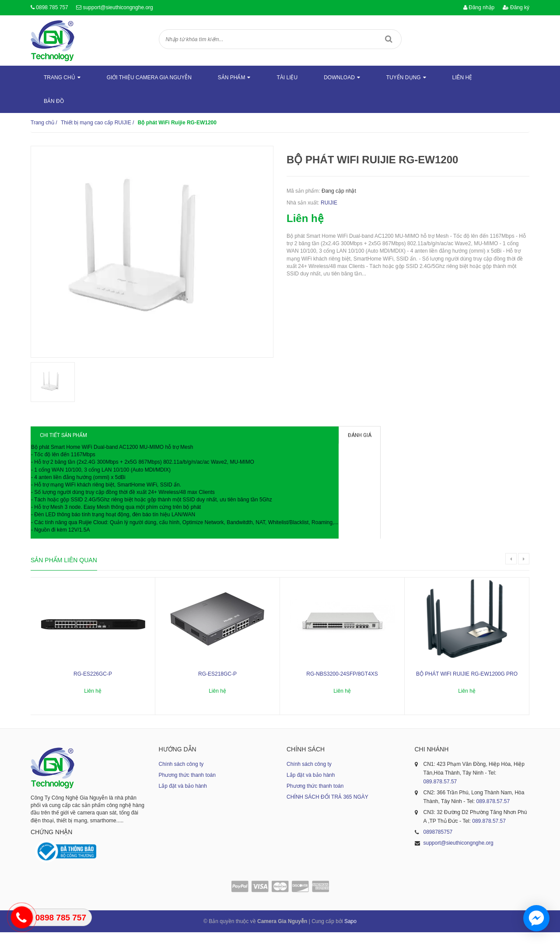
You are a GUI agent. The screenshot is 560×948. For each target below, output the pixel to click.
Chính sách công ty (181, 780)
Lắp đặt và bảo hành (183, 802)
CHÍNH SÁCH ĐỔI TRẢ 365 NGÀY (327, 813)
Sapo (350, 937)
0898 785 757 (52, 7)
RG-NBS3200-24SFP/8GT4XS (342, 690)
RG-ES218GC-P (217, 690)
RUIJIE (329, 203)
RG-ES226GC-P (93, 690)
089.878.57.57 (440, 797)
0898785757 (438, 848)
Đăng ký (516, 7)
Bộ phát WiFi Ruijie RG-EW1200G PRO (467, 690)
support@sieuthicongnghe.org (118, 7)
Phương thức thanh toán (187, 791)
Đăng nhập (479, 7)
